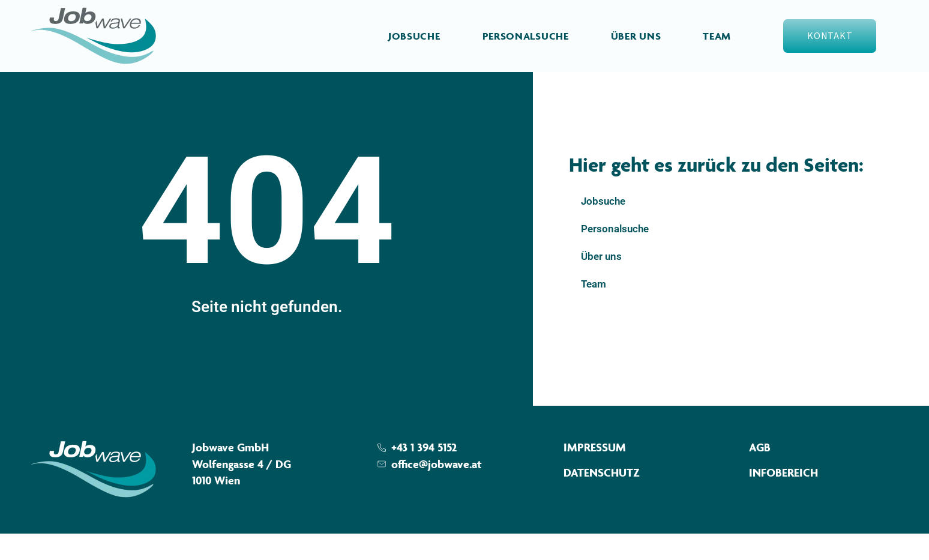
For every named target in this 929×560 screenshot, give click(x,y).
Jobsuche (414, 36)
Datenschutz (602, 499)
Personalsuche (526, 36)
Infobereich (783, 499)
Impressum (595, 474)
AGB (760, 474)
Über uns (636, 36)
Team (717, 36)
